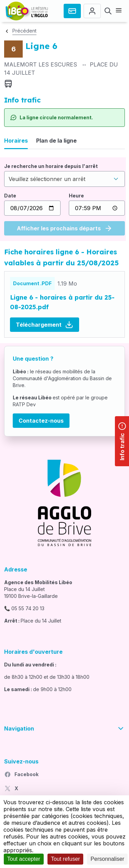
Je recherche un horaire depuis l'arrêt (51, 166)
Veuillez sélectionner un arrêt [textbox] (47, 179)
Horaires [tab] (16, 141)
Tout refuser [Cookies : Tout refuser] (65, 859)
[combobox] (64, 179)
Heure (76, 196)
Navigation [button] (64, 728)
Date (10, 196)
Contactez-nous (41, 421)
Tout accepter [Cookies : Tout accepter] (24, 859)
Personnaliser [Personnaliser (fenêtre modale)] (107, 859)
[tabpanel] (64, 199)
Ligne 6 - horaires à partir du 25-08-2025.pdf (62, 302)
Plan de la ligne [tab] (56, 141)
